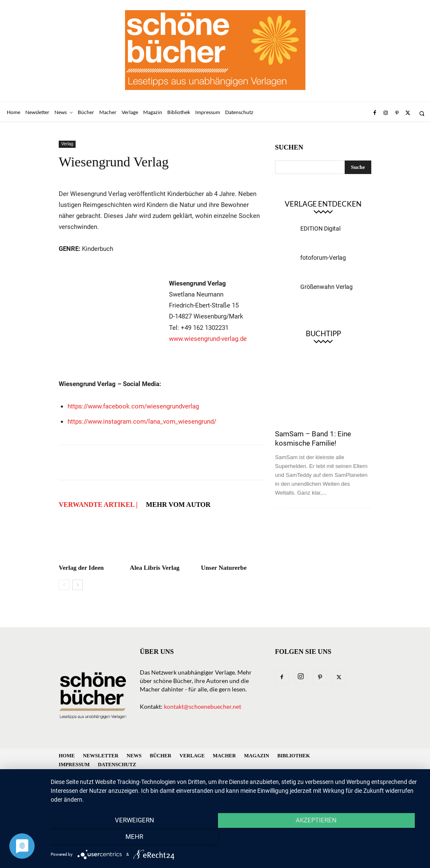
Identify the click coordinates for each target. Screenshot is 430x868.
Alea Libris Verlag (155, 568)
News (134, 756)
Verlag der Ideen (81, 568)
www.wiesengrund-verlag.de (208, 339)
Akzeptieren (236, 839)
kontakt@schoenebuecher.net (203, 706)
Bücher (160, 756)
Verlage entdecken (323, 204)
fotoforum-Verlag (323, 258)
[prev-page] (64, 585)
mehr (366, 839)
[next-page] (78, 585)
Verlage (192, 756)
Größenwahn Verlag (327, 287)
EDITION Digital (320, 229)
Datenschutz (117, 765)
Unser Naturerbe (224, 568)
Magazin (257, 756)
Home (67, 756)
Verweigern (106, 839)
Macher (225, 756)
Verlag (67, 144)
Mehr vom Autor (178, 505)
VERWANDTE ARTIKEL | (98, 505)
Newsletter (101, 756)
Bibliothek (293, 756)
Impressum (74, 765)
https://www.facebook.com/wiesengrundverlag (133, 406)
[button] (422, 113)
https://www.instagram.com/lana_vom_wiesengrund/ (142, 422)
